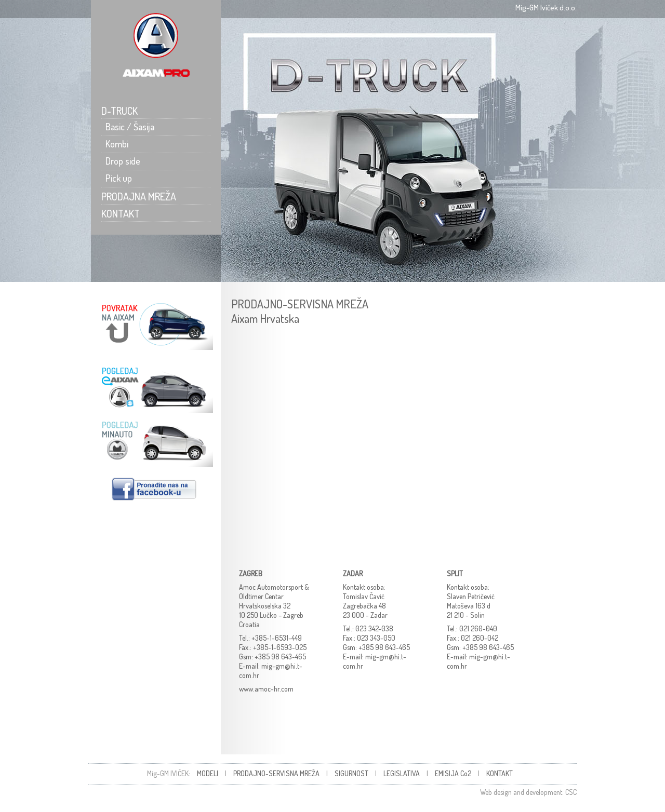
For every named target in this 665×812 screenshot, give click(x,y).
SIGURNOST (351, 773)
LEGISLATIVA (402, 773)
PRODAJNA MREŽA (139, 196)
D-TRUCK (119, 111)
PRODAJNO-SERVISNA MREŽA (276, 773)
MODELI (208, 773)
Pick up (117, 178)
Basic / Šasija (128, 127)
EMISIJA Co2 (453, 773)
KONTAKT (121, 213)
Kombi (115, 144)
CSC (571, 792)
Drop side (121, 161)
